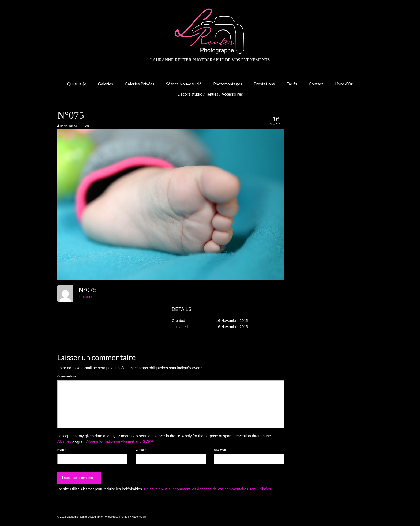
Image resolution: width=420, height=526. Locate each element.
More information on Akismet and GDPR (120, 441)
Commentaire (67, 376)
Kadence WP (139, 517)
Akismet (64, 441)
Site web (220, 450)
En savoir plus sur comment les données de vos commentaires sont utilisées (208, 489)
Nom (62, 450)
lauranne (71, 126)
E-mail (141, 450)
